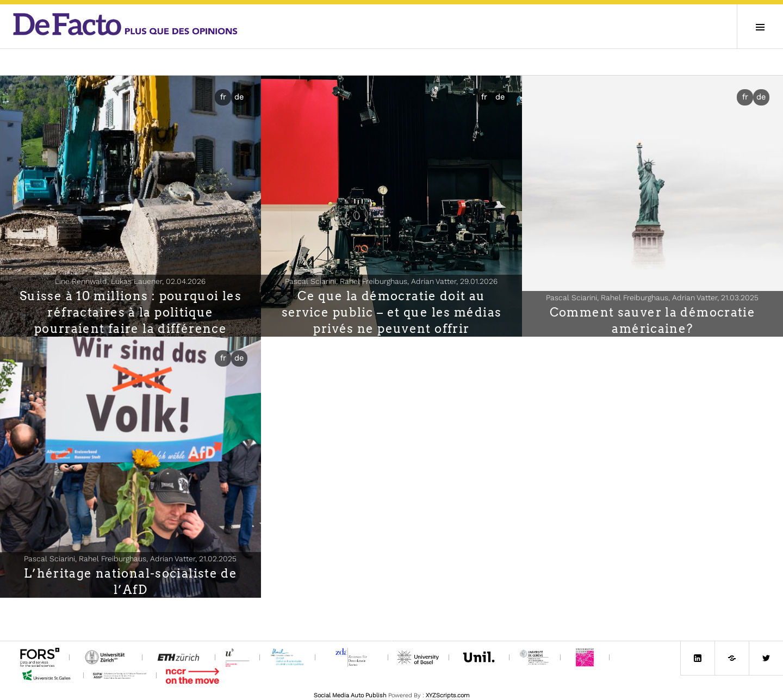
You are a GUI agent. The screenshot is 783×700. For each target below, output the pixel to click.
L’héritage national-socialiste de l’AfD (130, 581)
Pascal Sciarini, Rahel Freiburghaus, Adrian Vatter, (391, 281)
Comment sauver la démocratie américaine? (653, 320)
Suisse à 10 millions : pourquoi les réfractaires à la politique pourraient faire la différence (130, 312)
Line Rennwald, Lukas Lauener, (130, 281)
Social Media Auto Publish (350, 695)
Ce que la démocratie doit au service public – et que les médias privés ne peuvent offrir (392, 312)
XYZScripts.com (448, 695)
